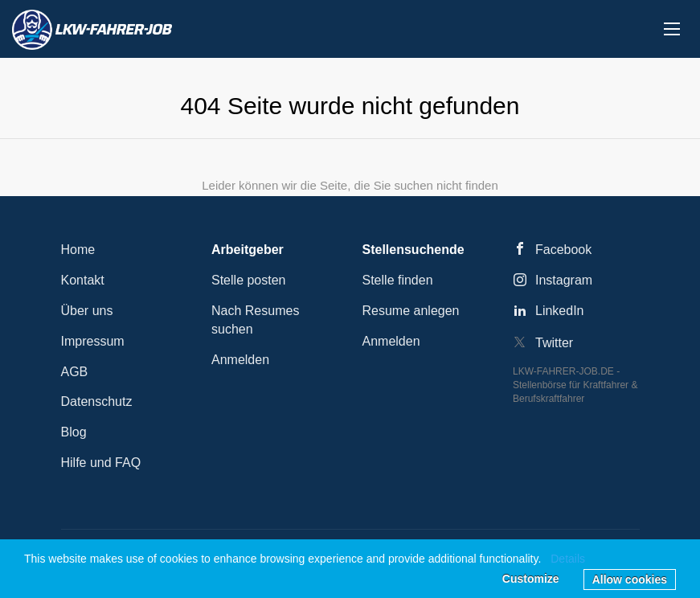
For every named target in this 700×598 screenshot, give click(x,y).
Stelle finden (398, 280)
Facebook (563, 250)
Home (78, 250)
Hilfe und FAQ (101, 463)
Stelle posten (249, 280)
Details (568, 559)
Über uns (87, 311)
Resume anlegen (411, 311)
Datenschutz (97, 401)
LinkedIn (560, 311)
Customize (531, 579)
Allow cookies (630, 580)
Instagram (564, 280)
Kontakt (83, 280)
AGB (75, 372)
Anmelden (240, 360)
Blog (74, 432)
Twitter (554, 343)
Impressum (93, 341)
